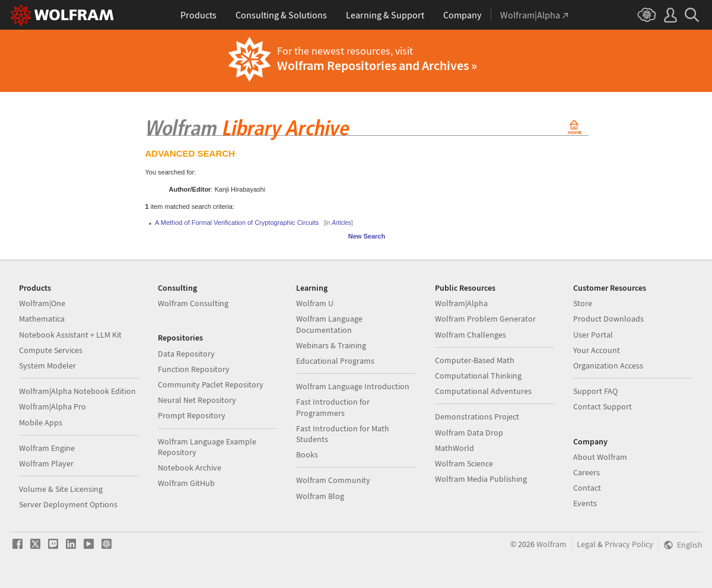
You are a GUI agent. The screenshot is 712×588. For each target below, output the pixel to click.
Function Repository (194, 369)
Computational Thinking (478, 376)
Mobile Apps (41, 422)
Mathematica (42, 319)
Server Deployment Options (68, 504)
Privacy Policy (629, 544)
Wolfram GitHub (186, 483)
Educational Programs (335, 361)
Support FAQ (595, 391)
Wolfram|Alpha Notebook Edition (77, 391)
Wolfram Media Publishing (481, 479)
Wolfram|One (42, 303)
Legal (586, 544)
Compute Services (51, 350)
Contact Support (603, 406)
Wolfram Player (46, 463)
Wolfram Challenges (471, 335)
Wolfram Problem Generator (485, 319)
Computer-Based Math (475, 360)
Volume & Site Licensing (61, 489)
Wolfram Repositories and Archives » (377, 65)
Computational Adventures (483, 391)
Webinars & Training (331, 345)
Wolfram (552, 544)
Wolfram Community (333, 480)
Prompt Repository (192, 415)
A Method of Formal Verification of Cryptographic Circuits (237, 223)
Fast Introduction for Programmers (333, 407)
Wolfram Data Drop (469, 433)
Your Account (597, 350)
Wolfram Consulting (193, 303)
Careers (587, 472)
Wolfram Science (464, 463)
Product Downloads (608, 319)
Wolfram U (315, 303)
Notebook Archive (190, 468)
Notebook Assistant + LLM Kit (70, 335)
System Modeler (47, 365)
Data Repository (186, 354)
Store (583, 303)
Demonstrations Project (477, 417)
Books (307, 454)
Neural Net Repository (197, 400)
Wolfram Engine (47, 448)
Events (585, 503)
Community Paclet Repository (211, 384)
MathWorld (454, 448)
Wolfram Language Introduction (353, 386)
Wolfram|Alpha (461, 303)
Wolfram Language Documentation (329, 324)
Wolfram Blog (320, 496)
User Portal (593, 335)
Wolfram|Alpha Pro (53, 406)
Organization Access (608, 365)
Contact (587, 488)
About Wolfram (600, 457)
